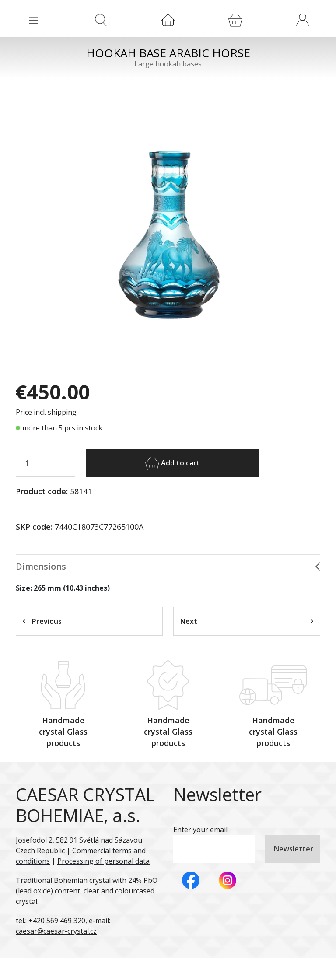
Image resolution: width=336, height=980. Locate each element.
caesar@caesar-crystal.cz (56, 931)
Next (247, 621)
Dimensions (41, 566)
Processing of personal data (103, 861)
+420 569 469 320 (57, 920)
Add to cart (173, 464)
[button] (302, 20)
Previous (42, 621)
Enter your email (200, 829)
